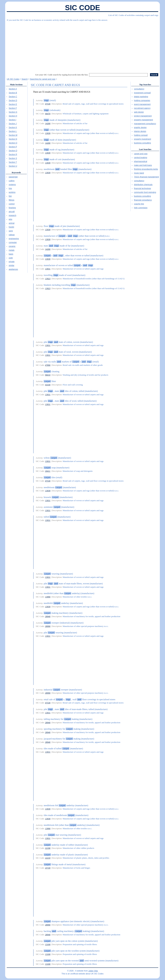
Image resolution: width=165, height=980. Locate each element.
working (12, 192)
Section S (13, 158)
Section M (13, 135)
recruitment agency (142, 108)
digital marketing (141, 97)
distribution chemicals (143, 185)
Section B (13, 93)
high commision (141, 208)
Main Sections (16, 84)
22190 (48, 848)
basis (11, 254)
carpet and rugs (141, 154)
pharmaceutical (141, 161)
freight (11, 227)
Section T (13, 162)
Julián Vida (93, 971)
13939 (48, 133)
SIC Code (82, 8)
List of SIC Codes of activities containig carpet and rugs (133, 15)
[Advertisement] (82, 46)
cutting (12, 181)
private (12, 262)
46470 (48, 114)
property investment (143, 139)
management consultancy (145, 124)
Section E (13, 104)
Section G (13, 112)
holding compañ (141, 135)
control (12, 204)
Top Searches (145, 84)
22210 (48, 858)
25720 (48, 868)
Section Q (13, 151)
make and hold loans (143, 165)
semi (11, 231)
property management (143, 120)
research (12, 215)
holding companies (142, 100)
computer (13, 242)
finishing (12, 208)
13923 (48, 279)
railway (12, 235)
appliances (13, 269)
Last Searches (145, 149)
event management (142, 104)
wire (10, 219)
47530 (48, 104)
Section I (12, 120)
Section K (13, 128)
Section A (13, 89)
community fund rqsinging (145, 192)
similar (12, 265)
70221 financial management (146, 177)
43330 (48, 385)
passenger (13, 177)
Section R (13, 155)
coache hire (139, 204)
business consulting (143, 143)
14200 (48, 123)
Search (25, 79)
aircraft (12, 212)
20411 (48, 471)
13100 (48, 944)
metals (12, 250)
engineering (14, 239)
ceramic (12, 246)
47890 (48, 365)
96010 (48, 375)
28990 (48, 626)
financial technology (143, 188)
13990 (48, 597)
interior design (140, 131)
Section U (13, 166)
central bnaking (141, 158)
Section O (13, 143)
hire (10, 188)
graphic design (140, 128)
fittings (12, 200)
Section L (13, 131)
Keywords (16, 172)
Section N (13, 139)
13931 (48, 269)
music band (139, 173)
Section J (13, 124)
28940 (48, 616)
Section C (13, 97)
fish (10, 196)
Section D (13, 100)
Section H (13, 116)
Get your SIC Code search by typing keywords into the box (62, 75)
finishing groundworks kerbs (146, 169)
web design (139, 112)
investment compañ (142, 93)
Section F (13, 108)
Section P (13, 147)
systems (12, 185)
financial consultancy (143, 200)
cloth (11, 258)
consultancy (139, 89)
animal (12, 223)
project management (143, 116)
